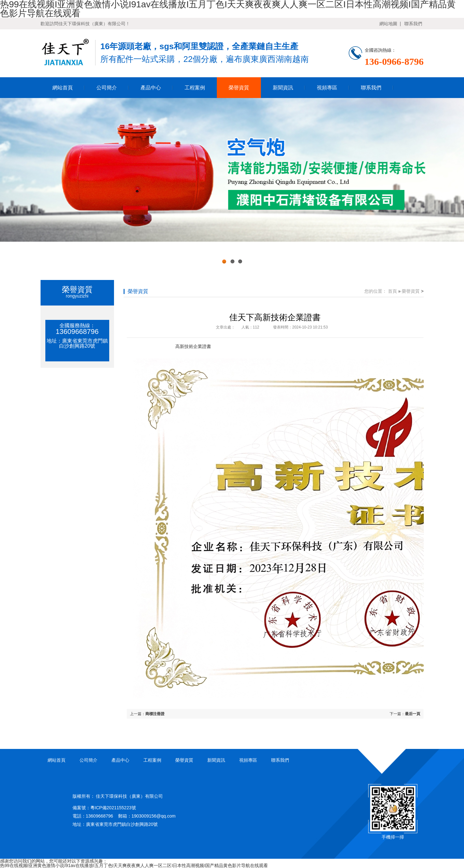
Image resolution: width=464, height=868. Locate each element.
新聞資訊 (283, 88)
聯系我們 (413, 24)
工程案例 (195, 88)
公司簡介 (107, 88)
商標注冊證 (155, 714)
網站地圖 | (390, 24)
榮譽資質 (239, 88)
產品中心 (151, 88)
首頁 (392, 291)
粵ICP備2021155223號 (113, 808)
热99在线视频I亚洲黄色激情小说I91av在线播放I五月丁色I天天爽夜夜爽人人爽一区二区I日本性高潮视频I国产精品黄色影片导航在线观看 (134, 865)
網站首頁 (63, 88)
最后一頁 (413, 714)
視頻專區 (327, 88)
